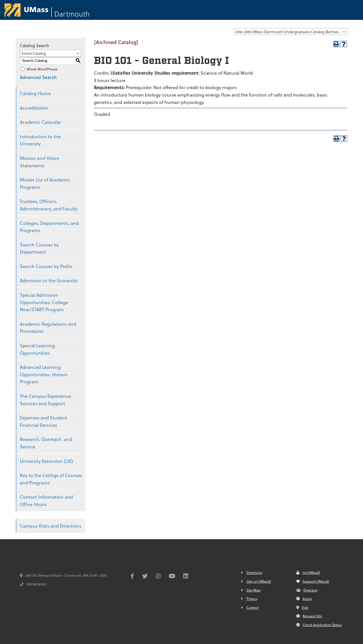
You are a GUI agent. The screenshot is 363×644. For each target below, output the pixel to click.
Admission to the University (49, 280)
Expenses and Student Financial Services (44, 421)
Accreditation (34, 108)
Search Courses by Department (39, 248)
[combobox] (290, 32)
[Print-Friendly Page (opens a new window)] (336, 44)
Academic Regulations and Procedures (48, 328)
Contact (253, 607)
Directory (307, 590)
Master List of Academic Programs (45, 183)
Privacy (252, 599)
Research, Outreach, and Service (46, 443)
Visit (302, 607)
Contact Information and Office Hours (46, 500)
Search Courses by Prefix (46, 266)
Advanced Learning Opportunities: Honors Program (44, 374)
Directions (254, 572)
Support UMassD (313, 581)
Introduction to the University (40, 140)
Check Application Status (319, 625)
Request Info (309, 616)
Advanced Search (38, 77)
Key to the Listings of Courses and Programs (51, 479)
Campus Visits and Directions (51, 526)
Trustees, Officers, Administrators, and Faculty (49, 205)
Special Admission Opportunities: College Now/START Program (44, 302)
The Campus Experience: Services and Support (46, 400)
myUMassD (308, 572)
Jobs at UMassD (259, 581)
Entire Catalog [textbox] (34, 53)
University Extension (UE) (47, 461)
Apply (304, 599)
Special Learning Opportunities (37, 349)
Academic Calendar (40, 122)
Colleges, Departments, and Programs (49, 227)
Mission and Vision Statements (40, 162)
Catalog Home (35, 93)
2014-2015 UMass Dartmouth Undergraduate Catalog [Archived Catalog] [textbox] (291, 32)
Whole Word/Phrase (42, 69)
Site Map (254, 590)
